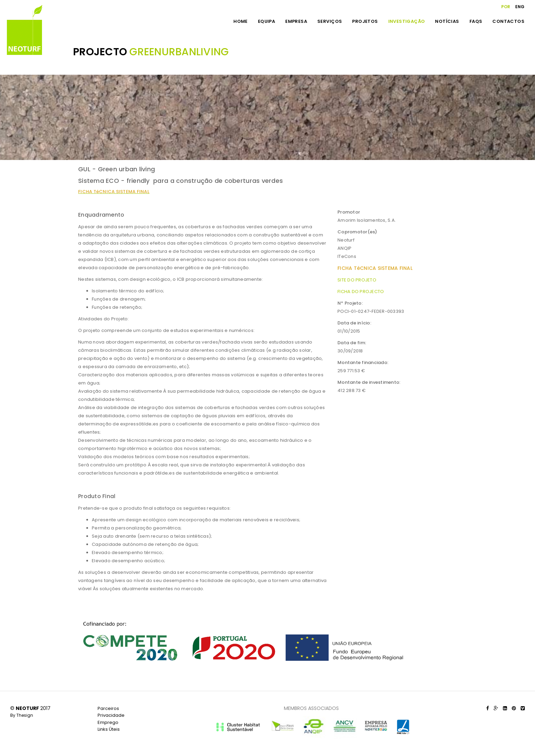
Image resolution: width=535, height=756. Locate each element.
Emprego (108, 722)
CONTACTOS (508, 21)
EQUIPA (266, 21)
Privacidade (111, 715)
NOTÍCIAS (447, 21)
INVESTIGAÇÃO (407, 21)
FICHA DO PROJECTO (361, 292)
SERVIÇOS (330, 21)
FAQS (476, 21)
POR (506, 7)
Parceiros (108, 708)
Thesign (25, 715)
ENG (520, 7)
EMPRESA (296, 21)
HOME (241, 21)
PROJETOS (365, 21)
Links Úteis (109, 729)
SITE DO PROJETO (357, 280)
